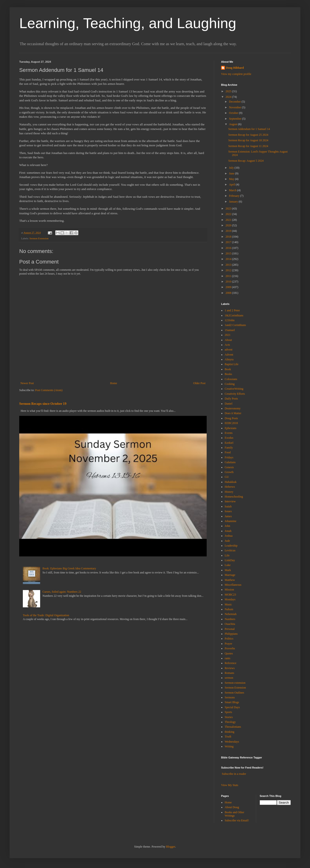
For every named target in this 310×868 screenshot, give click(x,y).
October (234, 113)
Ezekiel (229, 443)
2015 (229, 253)
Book (228, 369)
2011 (229, 276)
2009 (229, 287)
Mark (228, 570)
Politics (229, 639)
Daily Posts (231, 399)
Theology (230, 722)
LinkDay (230, 560)
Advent (229, 355)
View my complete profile (236, 74)
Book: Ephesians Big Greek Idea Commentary (69, 568)
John (227, 526)
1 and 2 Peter (232, 310)
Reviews (230, 668)
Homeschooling (234, 497)
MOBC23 (230, 595)
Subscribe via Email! (237, 820)
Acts (227, 345)
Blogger (171, 847)
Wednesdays (232, 742)
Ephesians (231, 428)
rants (227, 658)
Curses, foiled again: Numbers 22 (62, 592)
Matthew (230, 580)
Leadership (231, 546)
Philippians (231, 634)
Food (228, 452)
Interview (230, 501)
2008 (229, 293)
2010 (229, 282)
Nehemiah (231, 614)
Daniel (229, 404)
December (235, 102)
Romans (229, 673)
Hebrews (230, 487)
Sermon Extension (39, 238)
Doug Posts (231, 418)
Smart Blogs (232, 702)
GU (227, 477)
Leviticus (230, 550)
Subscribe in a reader (234, 774)
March (233, 190)
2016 (229, 248)
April (232, 185)
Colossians (231, 379)
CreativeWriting (234, 389)
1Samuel (230, 330)
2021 (229, 220)
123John (230, 320)
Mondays (230, 599)
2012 (229, 270)
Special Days (232, 707)
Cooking (230, 384)
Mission (229, 590)
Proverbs (230, 648)
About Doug (232, 807)
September (236, 119)
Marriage (230, 575)
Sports (228, 712)
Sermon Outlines (234, 693)
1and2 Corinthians (235, 325)
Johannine (231, 521)
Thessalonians (233, 727)
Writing (229, 746)
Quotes (229, 653)
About (228, 340)
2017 (229, 242)
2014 (229, 259)
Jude (227, 541)
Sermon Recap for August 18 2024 (248, 140)
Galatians (230, 462)
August (234, 124)
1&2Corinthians (234, 315)
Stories (229, 717)
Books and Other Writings (234, 814)
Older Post (199, 383)
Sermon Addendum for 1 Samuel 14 (249, 129)
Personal (230, 629)
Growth (229, 472)
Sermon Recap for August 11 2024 (248, 146)
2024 (229, 97)
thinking (229, 732)
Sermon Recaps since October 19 (43, 404)
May (232, 179)
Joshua (229, 536)
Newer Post (27, 383)
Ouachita (230, 624)
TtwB (228, 737)
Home (114, 383)
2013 (229, 265)
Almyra (229, 359)
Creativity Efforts (235, 394)
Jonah (228, 531)
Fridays (229, 457)
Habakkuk (231, 482)
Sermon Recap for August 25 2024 (248, 135)
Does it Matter (233, 413)
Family (229, 448)
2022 (229, 214)
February (235, 196)
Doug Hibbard (235, 68)
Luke (228, 565)
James (228, 516)
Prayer (228, 644)
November (236, 107)
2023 (229, 209)
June (232, 173)
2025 (229, 91)
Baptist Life (232, 364)
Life (227, 555)
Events (229, 433)
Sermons (230, 697)
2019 (229, 231)
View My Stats (230, 785)
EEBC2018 (231, 423)
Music (228, 604)
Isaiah (228, 506)
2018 (229, 237)
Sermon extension (235, 683)
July (232, 168)
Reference (231, 663)
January (234, 202)
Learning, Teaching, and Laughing (128, 23)
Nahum (229, 609)
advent (229, 350)
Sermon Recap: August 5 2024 (246, 161)
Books (228, 374)
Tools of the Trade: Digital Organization (46, 615)
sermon (229, 678)
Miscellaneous (233, 585)
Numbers (230, 619)
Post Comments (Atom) (49, 390)
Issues (228, 511)
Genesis (229, 467)
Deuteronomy (233, 408)
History (229, 492)
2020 (229, 225)
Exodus (229, 438)
